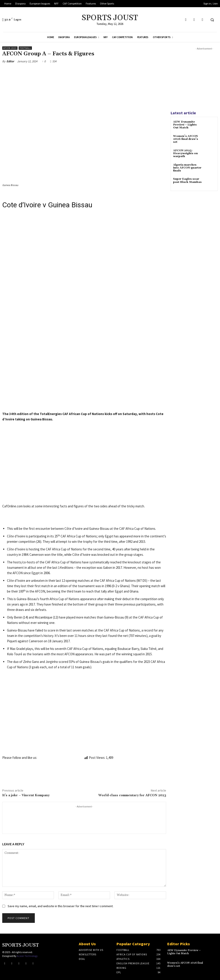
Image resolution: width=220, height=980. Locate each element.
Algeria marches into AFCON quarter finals (187, 168)
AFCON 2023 (10, 48)
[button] (212, 20)
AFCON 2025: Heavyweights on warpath (185, 153)
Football (25, 48)
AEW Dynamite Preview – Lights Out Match (185, 125)
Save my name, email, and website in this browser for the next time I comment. (60, 906)
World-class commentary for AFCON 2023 (132, 795)
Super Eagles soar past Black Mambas (187, 180)
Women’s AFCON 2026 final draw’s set (186, 139)
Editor (10, 61)
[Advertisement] (84, 367)
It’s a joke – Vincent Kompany (26, 795)
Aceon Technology (27, 956)
